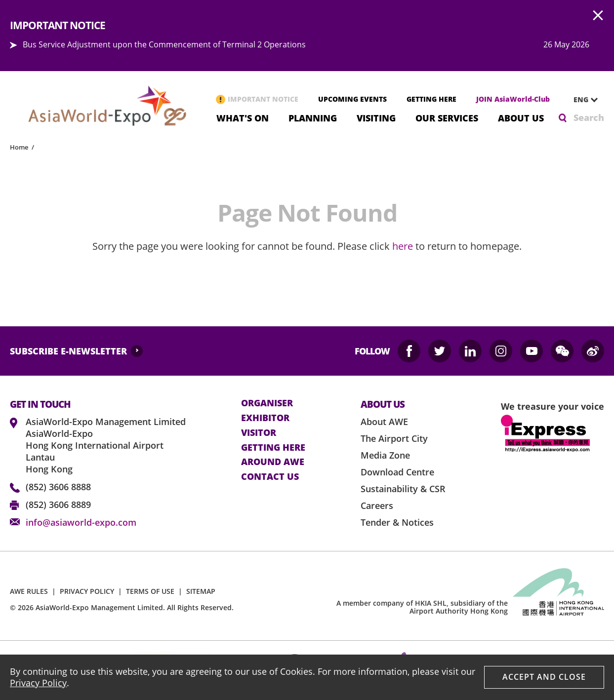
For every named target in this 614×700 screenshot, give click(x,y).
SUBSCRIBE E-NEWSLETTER (68, 351)
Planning (313, 117)
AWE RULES (29, 591)
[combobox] (582, 100)
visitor (259, 433)
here (403, 246)
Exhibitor (265, 418)
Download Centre (397, 472)
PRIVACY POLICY (87, 591)
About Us (521, 117)
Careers (377, 506)
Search (589, 117)
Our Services (447, 117)
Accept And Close (544, 677)
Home (19, 147)
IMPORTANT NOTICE (263, 99)
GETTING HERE (431, 99)
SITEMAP (201, 591)
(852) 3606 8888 (58, 487)
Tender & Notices (397, 522)
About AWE (384, 422)
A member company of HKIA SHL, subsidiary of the (422, 607)
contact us (270, 477)
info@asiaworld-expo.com (81, 522)
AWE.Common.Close (598, 16)
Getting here (273, 448)
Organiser (267, 403)
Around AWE (273, 462)
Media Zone (385, 455)
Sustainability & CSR (403, 489)
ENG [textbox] (581, 99)
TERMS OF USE (150, 591)
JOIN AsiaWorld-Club (513, 99)
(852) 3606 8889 (58, 505)
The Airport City (394, 438)
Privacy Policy (38, 683)
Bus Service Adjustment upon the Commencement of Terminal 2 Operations (164, 44)
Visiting (376, 117)
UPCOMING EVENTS (352, 99)
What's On (243, 117)
